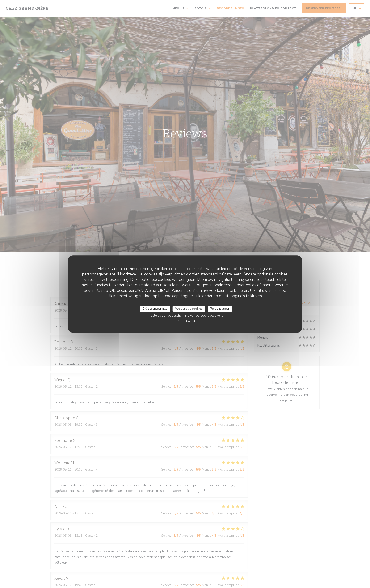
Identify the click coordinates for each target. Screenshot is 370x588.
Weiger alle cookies (189, 309)
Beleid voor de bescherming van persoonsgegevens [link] (187, 316)
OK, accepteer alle (155, 309)
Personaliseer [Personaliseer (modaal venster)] (220, 309)
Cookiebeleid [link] (186, 322)
